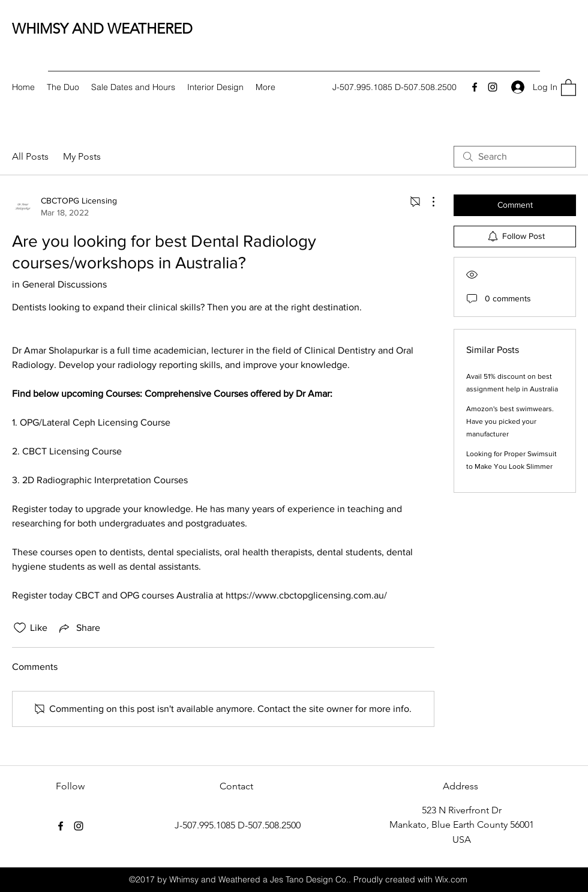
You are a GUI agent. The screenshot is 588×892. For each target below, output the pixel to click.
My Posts (82, 156)
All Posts (30, 156)
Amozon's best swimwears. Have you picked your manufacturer (510, 421)
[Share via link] (79, 628)
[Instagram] (493, 87)
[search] (515, 157)
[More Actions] (427, 202)
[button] (568, 87)
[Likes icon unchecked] (20, 628)
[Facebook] (475, 87)
